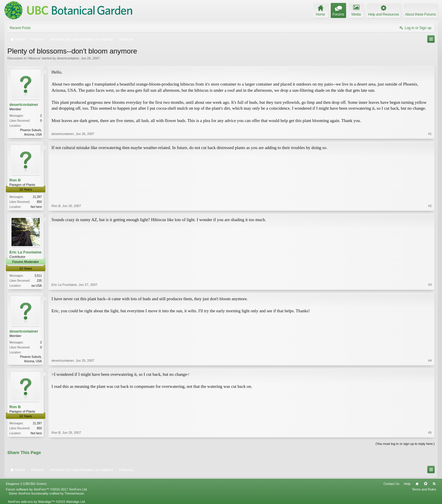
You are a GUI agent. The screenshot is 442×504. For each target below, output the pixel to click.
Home (417, 484)
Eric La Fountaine (25, 252)
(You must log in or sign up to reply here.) (405, 444)
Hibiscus (34, 58)
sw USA (36, 286)
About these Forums (421, 14)
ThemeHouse (74, 493)
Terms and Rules (424, 489)
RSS (434, 484)
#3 (430, 285)
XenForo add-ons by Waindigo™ (31, 502)
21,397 (37, 197)
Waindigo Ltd (75, 502)
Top (426, 484)
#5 (430, 433)
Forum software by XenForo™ (47, 489)
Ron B (15, 180)
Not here (36, 207)
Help (407, 484)
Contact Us (391, 484)
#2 (430, 206)
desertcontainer (68, 58)
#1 (430, 134)
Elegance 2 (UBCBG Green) (26, 484)
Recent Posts (20, 28)
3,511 (38, 276)
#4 (430, 361)
